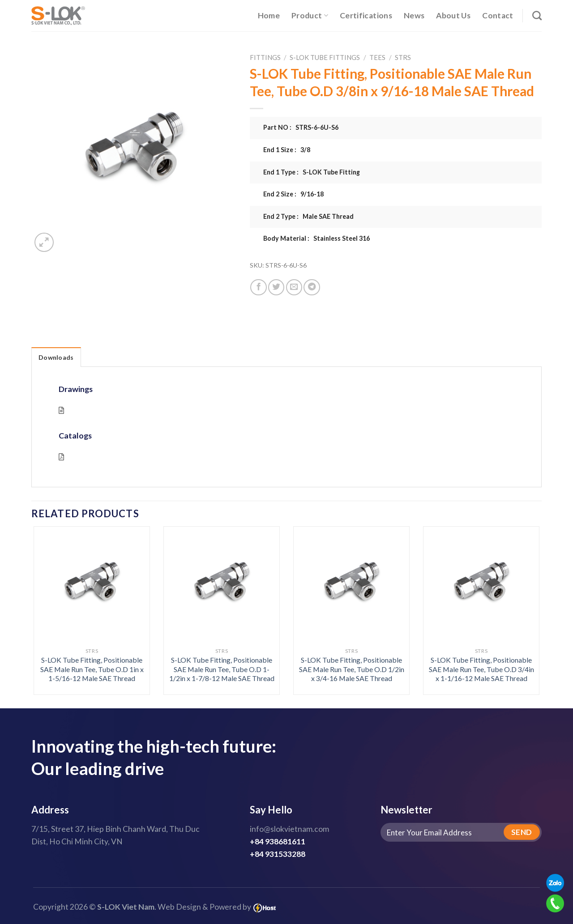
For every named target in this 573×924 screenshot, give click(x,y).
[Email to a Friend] (294, 287)
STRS (403, 57)
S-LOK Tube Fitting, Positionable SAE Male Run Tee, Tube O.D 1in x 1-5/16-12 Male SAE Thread (92, 669)
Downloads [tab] (56, 357)
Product (310, 15)
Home (269, 15)
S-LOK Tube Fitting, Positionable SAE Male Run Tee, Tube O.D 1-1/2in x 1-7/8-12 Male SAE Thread (222, 669)
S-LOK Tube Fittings (325, 57)
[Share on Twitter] (276, 287)
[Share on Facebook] (258, 287)
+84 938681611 (278, 841)
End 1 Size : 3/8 (287, 150)
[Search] (537, 15)
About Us (453, 15)
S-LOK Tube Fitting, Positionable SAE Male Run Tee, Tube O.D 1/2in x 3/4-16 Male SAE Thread (352, 669)
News (414, 15)
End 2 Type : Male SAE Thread (308, 216)
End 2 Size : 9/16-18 (293, 194)
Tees (377, 57)
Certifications (366, 15)
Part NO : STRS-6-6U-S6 (301, 127)
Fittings (265, 57)
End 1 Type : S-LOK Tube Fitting (312, 172)
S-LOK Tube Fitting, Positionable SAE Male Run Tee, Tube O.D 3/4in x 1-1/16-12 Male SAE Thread (481, 669)
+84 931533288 (278, 854)
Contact (498, 15)
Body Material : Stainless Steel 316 (316, 238)
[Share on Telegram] (312, 287)
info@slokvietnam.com (289, 829)
